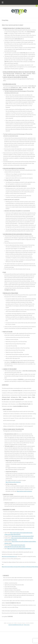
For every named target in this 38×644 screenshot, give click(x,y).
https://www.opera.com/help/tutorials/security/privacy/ (19, 548)
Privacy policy (27, 625)
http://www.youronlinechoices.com (9, 557)
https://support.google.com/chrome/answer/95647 (23, 536)
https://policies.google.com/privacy (13, 482)
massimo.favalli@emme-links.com (16, 625)
